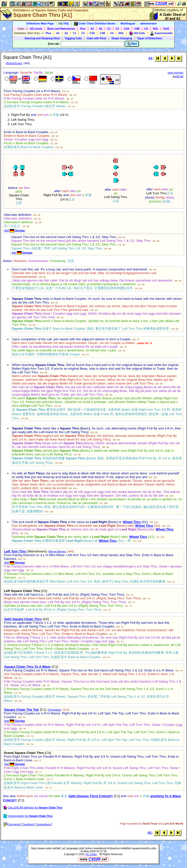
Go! (132, 44)
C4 (146, 29)
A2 (101, 29)
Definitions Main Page (40, 23)
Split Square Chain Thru (23, 619)
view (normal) (175, 73)
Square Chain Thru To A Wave (27, 667)
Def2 (166, 29)
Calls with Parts (96, 38)
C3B (137, 29)
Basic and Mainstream (61, 29)
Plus (83, 29)
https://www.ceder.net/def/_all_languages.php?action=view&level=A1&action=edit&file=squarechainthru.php (94, 848)
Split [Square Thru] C (91, 796)
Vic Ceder (91, 854)
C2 (117, 29)
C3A (127, 29)
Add (15, 230)
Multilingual (128, 23)
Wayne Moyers (57, 551)
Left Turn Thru (15, 551)
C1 (109, 29)
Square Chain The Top (21, 710)
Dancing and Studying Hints (42, 38)
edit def (178, 76)
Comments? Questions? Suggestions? (28, 824)
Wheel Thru (132, 522)
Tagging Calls (73, 38)
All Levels (36, 29)
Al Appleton (55, 710)
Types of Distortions (150, 38)
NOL (156, 29)
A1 (92, 29)
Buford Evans (14, 63)
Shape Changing (122, 38)
